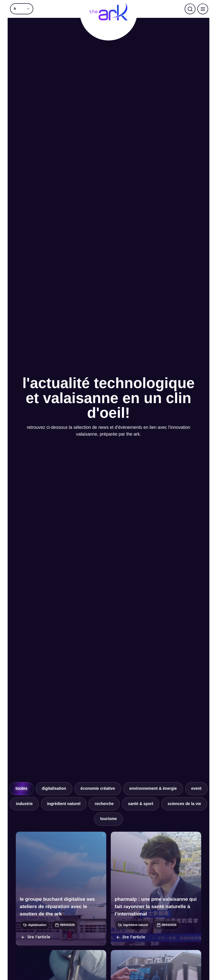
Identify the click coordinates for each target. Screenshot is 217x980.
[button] (22, 9)
